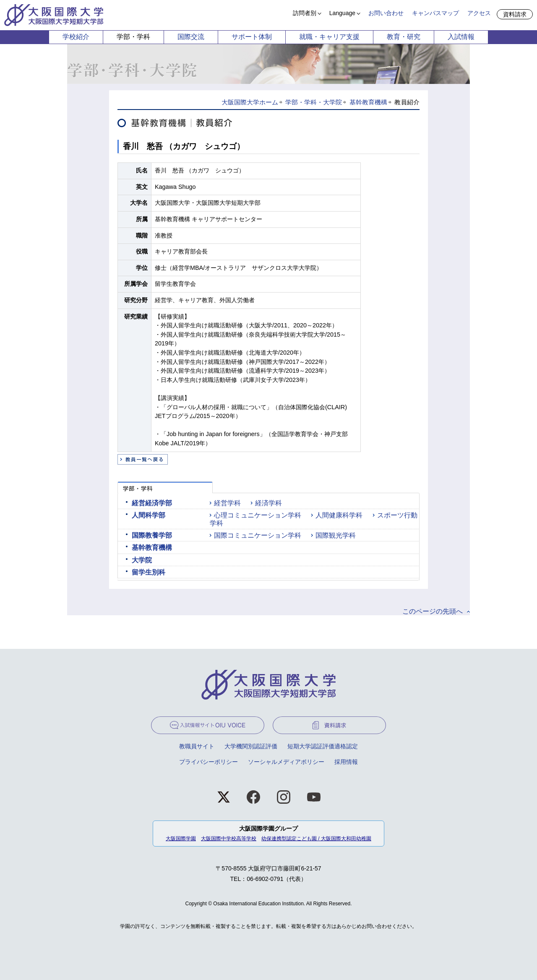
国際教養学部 (152, 535)
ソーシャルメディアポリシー (286, 762)
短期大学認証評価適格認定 (323, 746)
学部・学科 (133, 37)
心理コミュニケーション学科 (258, 515)
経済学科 (268, 503)
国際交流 (191, 37)
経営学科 (227, 503)
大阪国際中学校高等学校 (229, 839)
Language (342, 13)
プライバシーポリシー (209, 762)
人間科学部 (149, 515)
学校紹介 (76, 37)
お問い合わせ (386, 13)
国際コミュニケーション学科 (258, 535)
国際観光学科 (336, 535)
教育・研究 (404, 37)
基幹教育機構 (368, 102)
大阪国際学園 (181, 839)
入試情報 (461, 37)
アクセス (479, 13)
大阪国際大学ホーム (250, 102)
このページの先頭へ (433, 611)
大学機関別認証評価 (251, 746)
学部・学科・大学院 (314, 102)
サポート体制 (252, 37)
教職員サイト (197, 746)
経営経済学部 (152, 503)
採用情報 (346, 762)
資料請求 (515, 14)
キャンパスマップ (435, 13)
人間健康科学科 (339, 515)
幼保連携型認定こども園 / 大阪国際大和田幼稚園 (316, 839)
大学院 (142, 560)
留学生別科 (149, 572)
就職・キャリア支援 (329, 37)
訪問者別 (305, 13)
